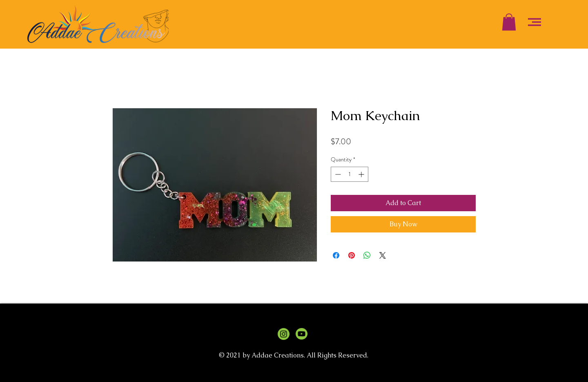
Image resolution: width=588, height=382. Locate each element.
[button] (509, 22)
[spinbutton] (350, 174)
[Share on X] (383, 255)
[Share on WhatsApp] (367, 255)
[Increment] (362, 174)
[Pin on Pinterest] (352, 255)
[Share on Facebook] (336, 255)
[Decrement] (337, 174)
